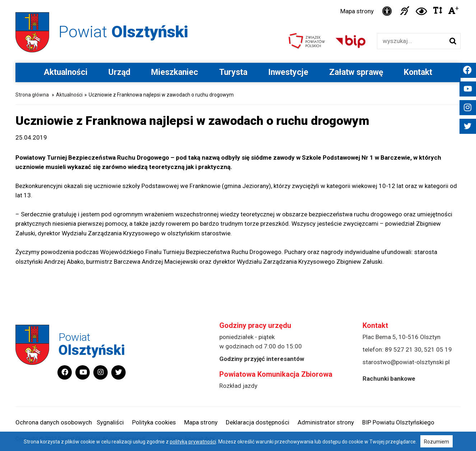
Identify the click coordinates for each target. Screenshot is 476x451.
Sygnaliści (110, 422)
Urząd (119, 72)
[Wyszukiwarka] (411, 41)
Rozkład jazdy (238, 386)
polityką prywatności (193, 442)
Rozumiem (437, 442)
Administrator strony (326, 422)
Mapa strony (357, 11)
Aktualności (66, 72)
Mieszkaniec (175, 72)
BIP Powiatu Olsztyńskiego (398, 422)
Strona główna (32, 95)
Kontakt (418, 72)
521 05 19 (438, 349)
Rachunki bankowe (389, 379)
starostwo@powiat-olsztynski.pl (406, 362)
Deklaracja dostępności (258, 422)
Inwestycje (288, 72)
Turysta (233, 72)
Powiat (123, 32)
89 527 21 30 (403, 349)
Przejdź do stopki (238, 0)
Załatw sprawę (356, 72)
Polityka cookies (154, 422)
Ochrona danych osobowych (54, 422)
